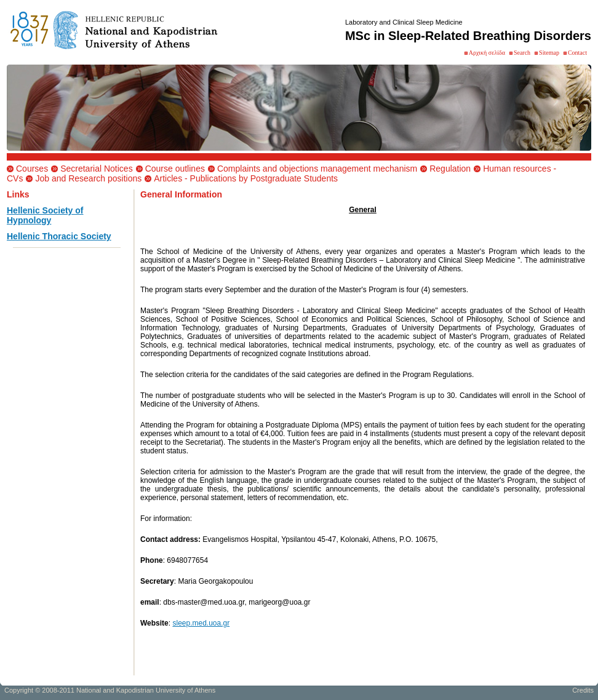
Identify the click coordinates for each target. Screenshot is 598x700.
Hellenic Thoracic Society (59, 236)
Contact (577, 53)
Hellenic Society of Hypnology (45, 215)
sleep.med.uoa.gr (201, 623)
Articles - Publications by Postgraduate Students (246, 178)
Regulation (450, 169)
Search (522, 53)
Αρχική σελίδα (487, 53)
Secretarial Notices (97, 169)
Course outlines (175, 169)
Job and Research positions (88, 178)
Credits (583, 692)
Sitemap (549, 53)
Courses (32, 169)
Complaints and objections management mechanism (317, 169)
